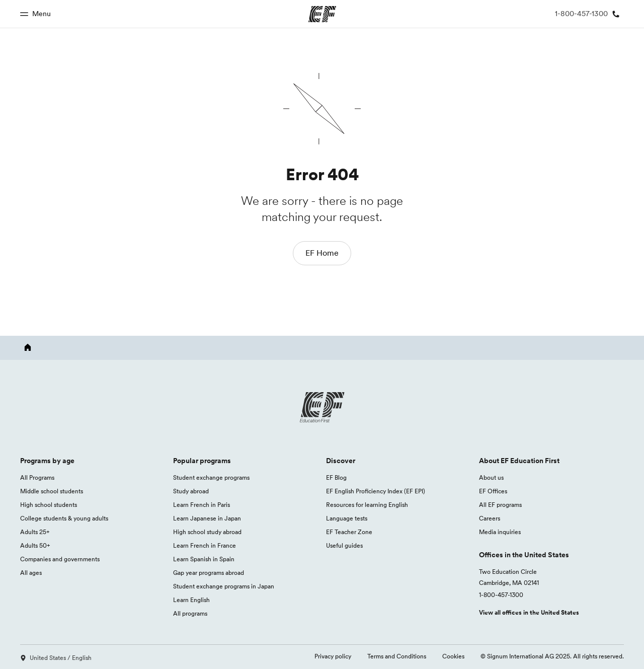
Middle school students (52, 491)
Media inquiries (500, 532)
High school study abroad (207, 532)
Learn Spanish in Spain (204, 559)
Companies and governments (60, 559)
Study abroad (191, 491)
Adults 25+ (35, 532)
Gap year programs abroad (209, 573)
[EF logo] (322, 407)
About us (491, 477)
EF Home (322, 253)
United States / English (56, 658)
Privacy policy (333, 656)
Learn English (191, 600)
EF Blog (336, 477)
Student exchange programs (211, 477)
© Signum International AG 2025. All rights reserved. (552, 656)
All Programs (37, 477)
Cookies (453, 656)
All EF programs (500, 505)
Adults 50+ (35, 545)
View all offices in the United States (529, 612)
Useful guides (344, 545)
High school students (49, 505)
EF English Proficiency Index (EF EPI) (376, 491)
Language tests (347, 518)
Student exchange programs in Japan (224, 586)
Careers (490, 518)
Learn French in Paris (202, 505)
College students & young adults (64, 518)
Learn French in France (205, 545)
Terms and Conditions (397, 656)
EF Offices (493, 491)
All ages (31, 573)
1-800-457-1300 (501, 595)
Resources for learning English (367, 505)
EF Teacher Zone (349, 532)
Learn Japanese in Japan (207, 518)
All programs (190, 613)
